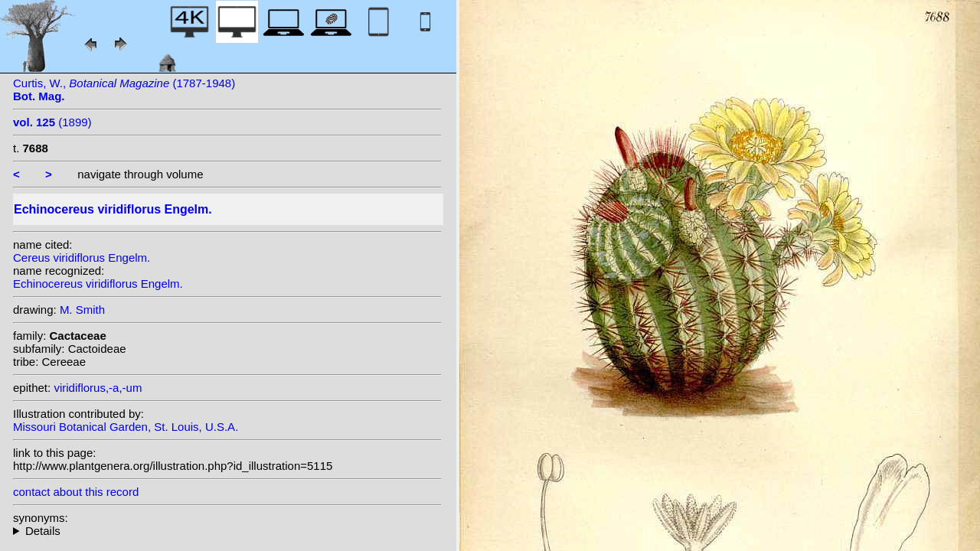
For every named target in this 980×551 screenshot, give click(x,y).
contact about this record (76, 492)
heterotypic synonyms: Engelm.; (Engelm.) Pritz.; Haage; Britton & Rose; (227, 531)
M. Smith (82, 310)
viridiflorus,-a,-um (98, 388)
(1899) (52, 122)
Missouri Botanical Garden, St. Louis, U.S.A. (126, 427)
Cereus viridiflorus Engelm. (82, 258)
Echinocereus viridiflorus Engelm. (98, 284)
